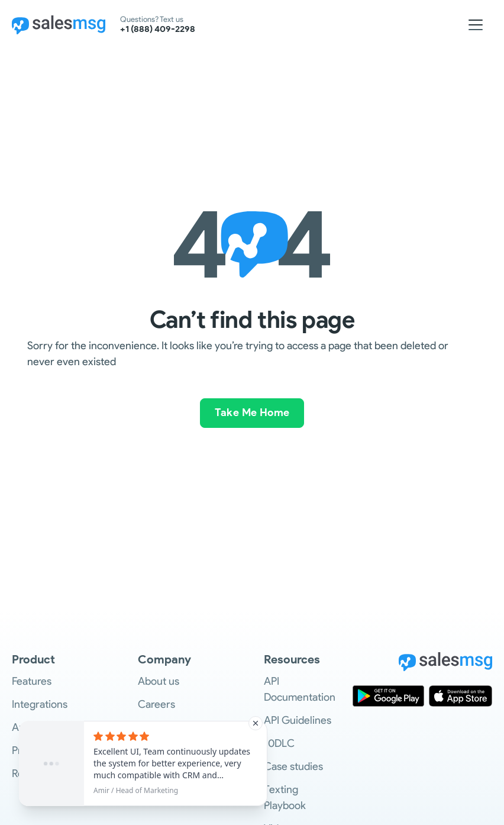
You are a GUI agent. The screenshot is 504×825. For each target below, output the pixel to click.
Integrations (40, 704)
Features (32, 681)
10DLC (279, 743)
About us (159, 681)
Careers (156, 704)
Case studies (293, 766)
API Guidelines (298, 720)
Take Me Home (252, 412)
